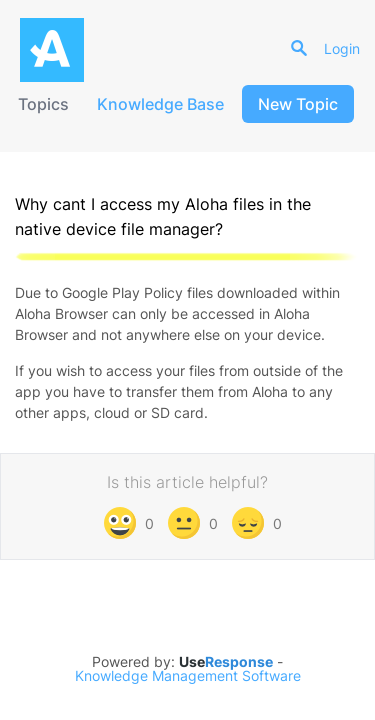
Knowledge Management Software (188, 676)
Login (342, 48)
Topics (43, 104)
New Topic (298, 104)
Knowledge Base (160, 104)
